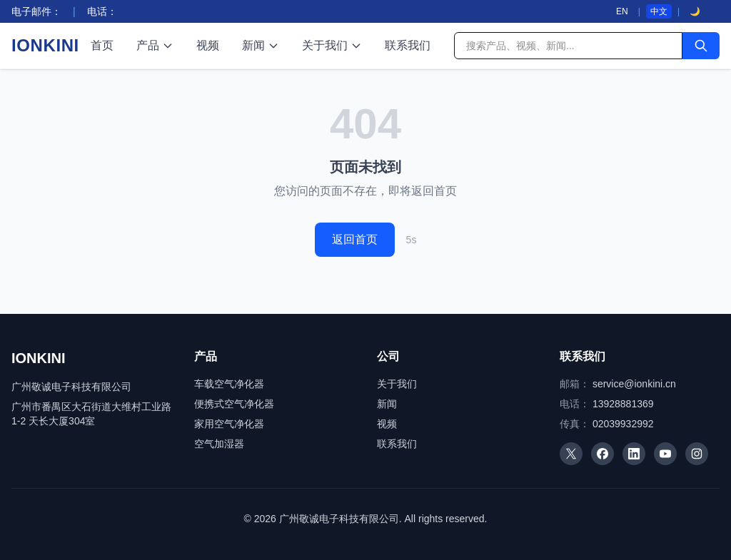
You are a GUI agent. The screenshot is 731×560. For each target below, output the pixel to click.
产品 (155, 45)
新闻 (261, 45)
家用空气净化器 (229, 424)
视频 (208, 45)
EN (622, 11)
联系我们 (408, 45)
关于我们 (332, 45)
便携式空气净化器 (234, 404)
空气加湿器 (219, 444)
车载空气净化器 (229, 384)
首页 (102, 45)
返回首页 (355, 239)
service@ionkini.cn (634, 384)
